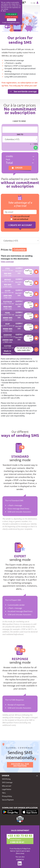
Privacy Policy (7, 796)
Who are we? (7, 786)
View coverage (7, 262)
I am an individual (21, 219)
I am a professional (21, 216)
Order (19, 168)
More (4, 11)
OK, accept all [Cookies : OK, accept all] (11, 14)
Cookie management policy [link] (11, 23)
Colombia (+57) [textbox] (12, 139)
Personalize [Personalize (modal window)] (11, 20)
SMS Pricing (6, 779)
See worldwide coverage (23, 91)
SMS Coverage (7, 782)
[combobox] (20, 139)
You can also (20, 858)
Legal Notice (7, 789)
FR (31, 3)
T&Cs (4, 793)
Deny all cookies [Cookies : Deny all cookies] (11, 17)
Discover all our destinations (20, 765)
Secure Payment (8, 800)
